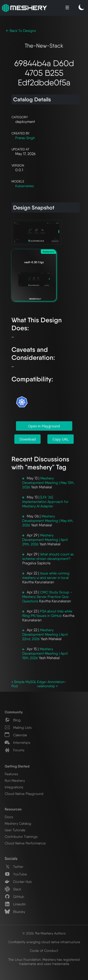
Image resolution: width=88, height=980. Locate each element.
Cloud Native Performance (25, 843)
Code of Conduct (44, 951)
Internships (17, 743)
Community (14, 712)
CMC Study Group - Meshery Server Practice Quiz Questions (47, 597)
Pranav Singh (25, 138)
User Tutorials (15, 830)
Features (11, 774)
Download (28, 439)
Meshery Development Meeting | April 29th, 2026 (45, 540)
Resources (13, 809)
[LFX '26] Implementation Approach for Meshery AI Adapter (45, 502)
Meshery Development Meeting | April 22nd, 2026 (45, 634)
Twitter (14, 867)
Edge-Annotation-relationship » (52, 684)
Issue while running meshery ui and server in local (46, 575)
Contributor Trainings (21, 837)
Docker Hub (18, 882)
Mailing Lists (18, 728)
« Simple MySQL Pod (24, 684)
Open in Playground (44, 426)
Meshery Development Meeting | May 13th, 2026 (48, 483)
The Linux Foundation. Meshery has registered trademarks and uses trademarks (44, 962)
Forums (15, 750)
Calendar (16, 735)
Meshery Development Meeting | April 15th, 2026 (45, 653)
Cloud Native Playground (24, 794)
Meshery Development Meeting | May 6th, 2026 (48, 521)
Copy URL (61, 439)
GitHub (14, 897)
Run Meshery (15, 781)
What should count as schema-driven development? (48, 556)
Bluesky (15, 912)
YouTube (16, 874)
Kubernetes (25, 186)
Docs (9, 817)
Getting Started (17, 766)
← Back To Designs (21, 31)
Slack (13, 889)
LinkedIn (15, 904)
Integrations (14, 787)
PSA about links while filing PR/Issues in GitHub (47, 613)
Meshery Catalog (18, 824)
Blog (13, 720)
